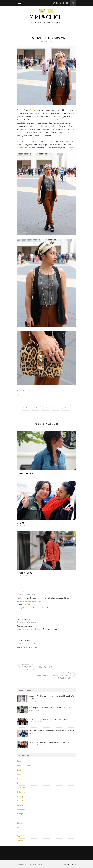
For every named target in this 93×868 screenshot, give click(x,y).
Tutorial (20, 841)
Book (19, 770)
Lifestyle (20, 805)
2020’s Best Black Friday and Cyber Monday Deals (49, 742)
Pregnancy (21, 823)
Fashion (20, 779)
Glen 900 (29, 605)
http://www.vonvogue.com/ (29, 601)
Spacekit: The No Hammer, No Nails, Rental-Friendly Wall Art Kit (52, 697)
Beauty (20, 761)
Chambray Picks (26, 473)
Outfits (20, 819)
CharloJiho (24, 640)
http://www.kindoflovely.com (29, 629)
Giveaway (21, 788)
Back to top (70, 864)
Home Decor (22, 801)
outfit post (31, 110)
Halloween (21, 792)
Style (19, 832)
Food (19, 783)
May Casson (24, 619)
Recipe (20, 827)
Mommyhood (22, 810)
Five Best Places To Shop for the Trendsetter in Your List (52, 731)
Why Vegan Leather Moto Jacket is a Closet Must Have (51, 708)
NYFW (20, 814)
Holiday (20, 797)
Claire (21, 591)
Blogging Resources (25, 766)
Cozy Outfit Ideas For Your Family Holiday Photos (49, 719)
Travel (20, 836)
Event (19, 774)
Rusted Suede (25, 573)
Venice (21, 523)
